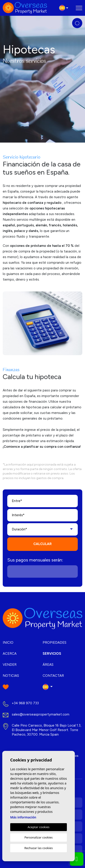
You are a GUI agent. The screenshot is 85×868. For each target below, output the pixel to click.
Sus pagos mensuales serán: (35, 560)
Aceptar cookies (39, 827)
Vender (10, 665)
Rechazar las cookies (38, 848)
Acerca (10, 654)
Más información (23, 817)
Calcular (42, 544)
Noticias (11, 676)
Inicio (8, 643)
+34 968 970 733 (25, 703)
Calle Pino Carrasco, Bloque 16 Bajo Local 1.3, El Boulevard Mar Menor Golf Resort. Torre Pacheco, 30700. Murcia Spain (46, 730)
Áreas (48, 665)
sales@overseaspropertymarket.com (41, 714)
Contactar (53, 676)
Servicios (52, 654)
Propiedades (55, 643)
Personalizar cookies (39, 837)
